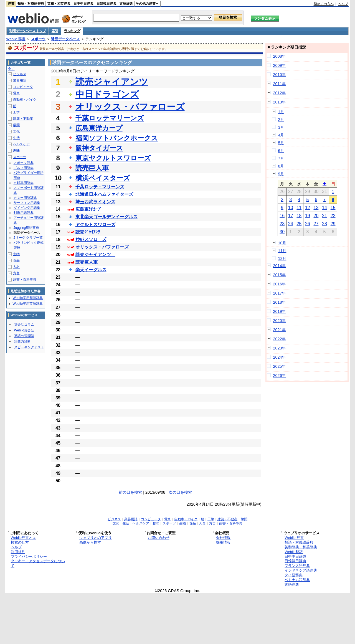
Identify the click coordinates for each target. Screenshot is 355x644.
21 (324, 216)
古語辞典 (126, 4)
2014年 (279, 266)
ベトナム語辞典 (297, 580)
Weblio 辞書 (16, 39)
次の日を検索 (180, 492)
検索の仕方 (20, 542)
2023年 (279, 348)
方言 (16, 273)
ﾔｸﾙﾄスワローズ (91, 239)
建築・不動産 (23, 119)
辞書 (11, 4)
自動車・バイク (25, 100)
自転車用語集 (24, 183)
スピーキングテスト (29, 347)
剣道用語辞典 (24, 213)
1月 (281, 112)
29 (333, 224)
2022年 (279, 339)
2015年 (279, 275)
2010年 (279, 75)
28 (324, 224)
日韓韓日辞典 (106, 4)
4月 (281, 135)
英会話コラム (24, 324)
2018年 (279, 302)
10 (291, 208)
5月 (281, 143)
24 (291, 224)
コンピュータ (23, 87)
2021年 (279, 330)
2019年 (279, 311)
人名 (16, 267)
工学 (16, 112)
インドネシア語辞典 (301, 570)
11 (299, 208)
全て (11, 69)
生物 (16, 254)
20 (316, 216)
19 (308, 216)
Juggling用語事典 (26, 228)
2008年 (279, 56)
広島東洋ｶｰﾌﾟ (89, 209)
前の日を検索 (130, 492)
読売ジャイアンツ (112, 82)
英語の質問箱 (24, 336)
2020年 (279, 321)
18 (299, 216)
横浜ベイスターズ (103, 178)
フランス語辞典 (297, 566)
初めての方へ (324, 4)
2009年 (279, 65)
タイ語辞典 (294, 575)
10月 (282, 243)
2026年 (279, 376)
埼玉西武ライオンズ (95, 202)
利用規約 (18, 552)
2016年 (279, 284)
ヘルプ (343, 4)
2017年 (279, 293)
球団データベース (65, 39)
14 (324, 208)
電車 (16, 93)
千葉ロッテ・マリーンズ (100, 187)
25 (299, 224)
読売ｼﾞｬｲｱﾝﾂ (88, 232)
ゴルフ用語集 (24, 168)
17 (291, 216)
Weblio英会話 (24, 330)
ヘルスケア (21, 144)
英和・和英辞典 (59, 4)
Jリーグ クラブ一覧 (28, 238)
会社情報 (223, 538)
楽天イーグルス (91, 270)
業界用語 (20, 80)
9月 (281, 174)
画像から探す (90, 542)
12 (308, 208)
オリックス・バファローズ (130, 107)
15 (333, 208)
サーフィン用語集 (27, 203)
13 (316, 208)
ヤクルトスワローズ (95, 225)
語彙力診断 (22, 341)
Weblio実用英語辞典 (28, 304)
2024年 (279, 357)
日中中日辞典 (83, 4)
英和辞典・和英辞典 (301, 547)
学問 (16, 125)
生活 (16, 138)
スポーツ (38, 39)
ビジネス (20, 74)
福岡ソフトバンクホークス (117, 138)
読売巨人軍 (92, 168)
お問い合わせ (159, 538)
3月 (281, 127)
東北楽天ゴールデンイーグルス (106, 217)
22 (333, 216)
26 (308, 224)
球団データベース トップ (28, 31)
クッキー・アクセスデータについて (38, 563)
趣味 (16, 151)
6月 (281, 151)
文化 (16, 131)
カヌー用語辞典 (25, 198)
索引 (55, 31)
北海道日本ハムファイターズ (104, 194)
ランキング (72, 31)
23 (282, 224)
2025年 (279, 366)
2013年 (279, 102)
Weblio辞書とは (23, 538)
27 (316, 224)
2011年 (279, 84)
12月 (282, 258)
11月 (282, 251)
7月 (281, 158)
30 (282, 232)
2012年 (279, 93)
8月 (281, 166)
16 (282, 216)
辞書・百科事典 (25, 280)
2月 (281, 120)
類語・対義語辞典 (31, 4)
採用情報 (223, 542)
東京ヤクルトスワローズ (113, 158)
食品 (16, 260)
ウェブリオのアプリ (96, 538)
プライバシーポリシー (29, 556)
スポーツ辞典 (24, 163)
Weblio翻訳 (294, 552)
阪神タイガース (99, 148)
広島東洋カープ (99, 128)
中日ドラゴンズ (107, 94)
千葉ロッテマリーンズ (110, 118)
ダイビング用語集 (27, 208)
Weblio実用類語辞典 (28, 298)
